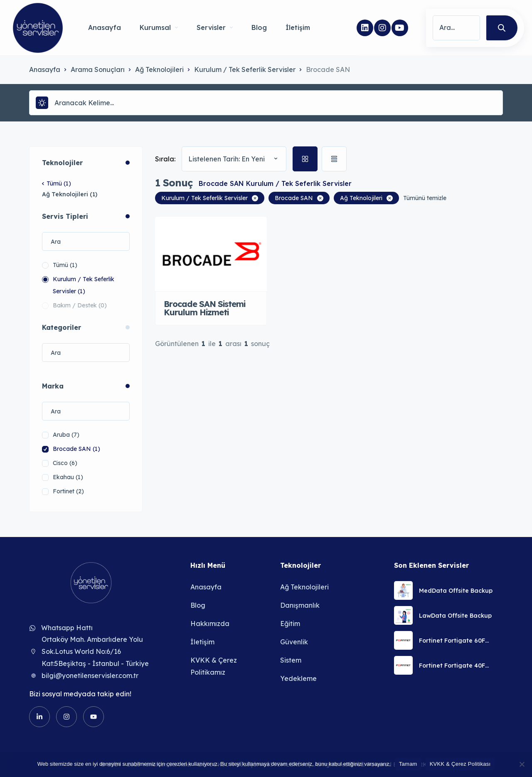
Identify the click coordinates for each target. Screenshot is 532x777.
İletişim (298, 27)
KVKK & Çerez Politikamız (214, 666)
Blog (259, 27)
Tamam (408, 764)
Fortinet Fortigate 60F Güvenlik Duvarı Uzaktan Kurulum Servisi (456, 641)
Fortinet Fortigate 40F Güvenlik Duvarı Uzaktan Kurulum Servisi (456, 666)
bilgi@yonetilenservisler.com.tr (90, 676)
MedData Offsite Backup (456, 591)
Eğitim (290, 624)
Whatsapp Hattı (67, 628)
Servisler (215, 27)
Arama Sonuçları (98, 69)
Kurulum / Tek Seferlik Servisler (245, 69)
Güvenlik (294, 642)
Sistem (291, 660)
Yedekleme (298, 678)
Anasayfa (105, 27)
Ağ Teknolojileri (159, 69)
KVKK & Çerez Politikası (460, 764)
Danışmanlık (300, 605)
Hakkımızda (210, 624)
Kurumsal (159, 27)
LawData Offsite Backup (455, 616)
